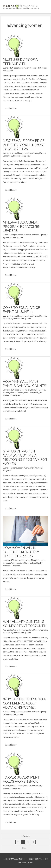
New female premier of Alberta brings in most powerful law (24, 145)
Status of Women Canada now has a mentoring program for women (25, 457)
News (15, 630)
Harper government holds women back (21, 779)
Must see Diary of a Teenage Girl (20, 62)
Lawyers (13, 153)
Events (6, 68)
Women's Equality (39, 235)
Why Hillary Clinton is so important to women (25, 624)
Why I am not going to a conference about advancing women (24, 703)
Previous (26, 836)
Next (26, 848)
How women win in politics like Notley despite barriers (21, 552)
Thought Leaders (24, 153)
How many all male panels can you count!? (25, 384)
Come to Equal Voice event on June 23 (21, 310)
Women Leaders (17, 393)
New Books (8, 630)
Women (33, 68)
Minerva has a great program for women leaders (22, 226)
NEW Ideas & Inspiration (19, 68)
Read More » (11, 107)
